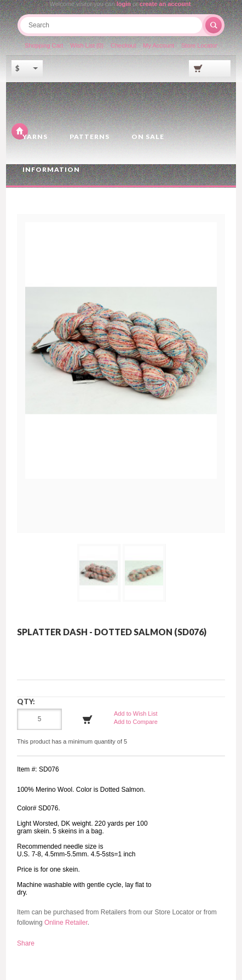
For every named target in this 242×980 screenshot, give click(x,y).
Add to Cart (88, 720)
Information (51, 169)
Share (26, 943)
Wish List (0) (87, 45)
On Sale (148, 137)
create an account (165, 4)
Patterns (90, 137)
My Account (159, 45)
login (124, 4)
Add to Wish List (136, 714)
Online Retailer (66, 923)
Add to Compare (136, 722)
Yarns (35, 137)
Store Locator (199, 45)
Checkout (123, 45)
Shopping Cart (44, 45)
